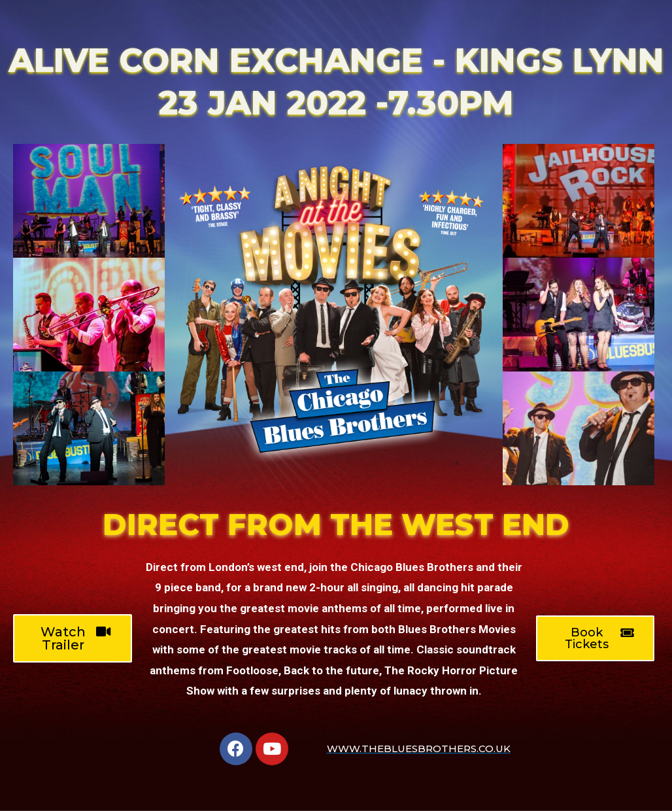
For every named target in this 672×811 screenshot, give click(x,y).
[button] (73, 638)
